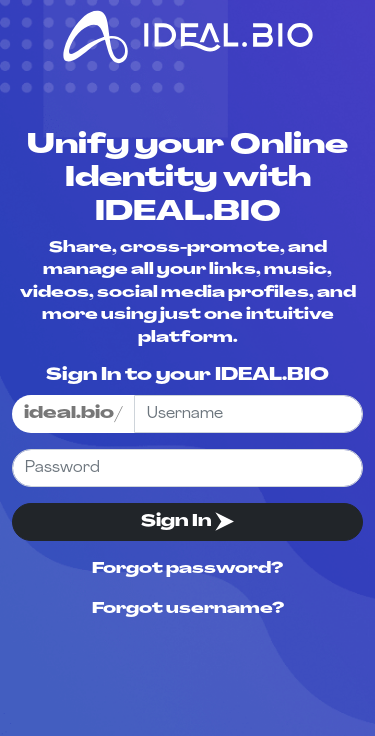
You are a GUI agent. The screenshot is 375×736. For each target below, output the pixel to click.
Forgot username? (188, 609)
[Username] (248, 414)
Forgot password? (187, 569)
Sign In (187, 521)
